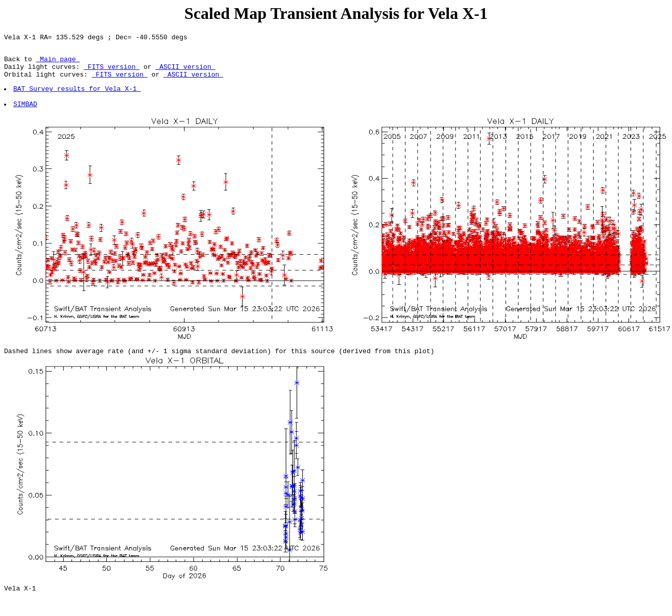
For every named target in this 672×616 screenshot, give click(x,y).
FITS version (112, 72)
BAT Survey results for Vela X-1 (78, 97)
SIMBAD (26, 116)
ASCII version (185, 72)
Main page (58, 63)
